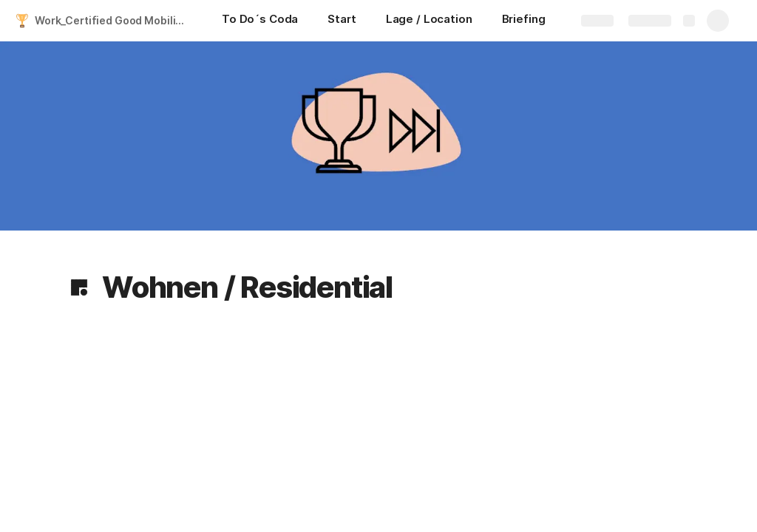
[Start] (342, 21)
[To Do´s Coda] (260, 21)
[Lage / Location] (429, 21)
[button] (79, 287)
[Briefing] (524, 21)
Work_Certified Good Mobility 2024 (113, 20)
